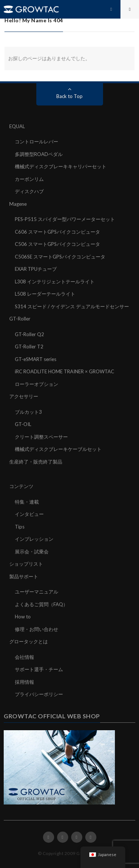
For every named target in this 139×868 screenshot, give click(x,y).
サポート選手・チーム (39, 669)
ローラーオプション (37, 384)
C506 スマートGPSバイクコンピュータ (57, 244)
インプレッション (34, 539)
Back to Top (69, 96)
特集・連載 (27, 502)
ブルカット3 (28, 412)
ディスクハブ (29, 191)
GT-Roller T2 (29, 347)
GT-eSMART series (36, 359)
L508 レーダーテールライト (45, 294)
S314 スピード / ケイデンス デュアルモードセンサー (72, 306)
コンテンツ (21, 486)
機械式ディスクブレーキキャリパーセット (61, 166)
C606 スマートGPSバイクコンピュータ (57, 232)
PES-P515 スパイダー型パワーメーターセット (65, 219)
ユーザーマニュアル (37, 592)
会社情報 (24, 657)
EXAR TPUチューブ (36, 269)
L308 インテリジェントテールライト (55, 282)
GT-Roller (20, 319)
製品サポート (24, 576)
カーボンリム (29, 179)
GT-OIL (23, 424)
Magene (18, 204)
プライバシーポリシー (39, 694)
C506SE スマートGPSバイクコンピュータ (60, 257)
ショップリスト (26, 564)
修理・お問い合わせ (37, 629)
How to (23, 617)
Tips (20, 527)
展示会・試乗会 (32, 552)
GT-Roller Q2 (29, 334)
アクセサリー (24, 396)
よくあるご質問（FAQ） (41, 604)
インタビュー (29, 514)
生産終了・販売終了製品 (36, 462)
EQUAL (17, 126)
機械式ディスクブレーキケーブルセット (58, 449)
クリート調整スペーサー (41, 437)
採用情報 (24, 682)
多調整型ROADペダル (39, 154)
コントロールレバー (37, 142)
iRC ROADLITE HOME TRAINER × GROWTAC (64, 371)
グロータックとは (29, 641)
